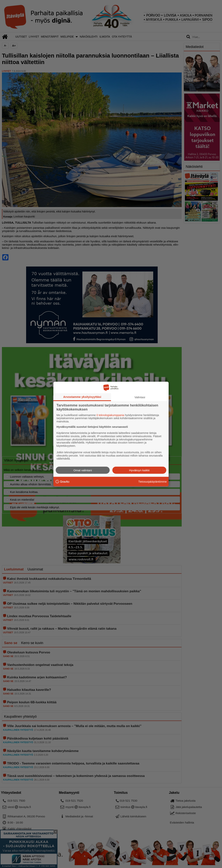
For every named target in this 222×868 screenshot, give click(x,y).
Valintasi (140, 397)
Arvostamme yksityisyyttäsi (82, 397)
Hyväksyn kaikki (139, 470)
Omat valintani (83, 470)
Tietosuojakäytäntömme (152, 481)
